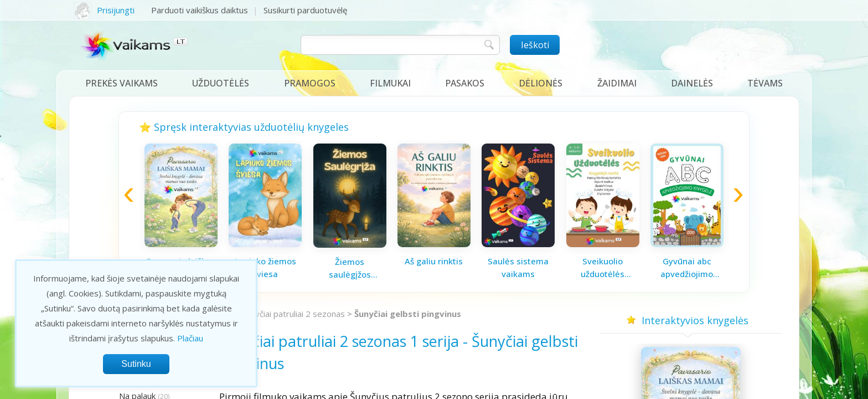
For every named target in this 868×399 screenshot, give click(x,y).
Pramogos (310, 83)
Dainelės (692, 83)
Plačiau (190, 338)
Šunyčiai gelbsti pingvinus (408, 314)
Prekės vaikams (122, 83)
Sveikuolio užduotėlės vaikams (603, 268)
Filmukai (390, 83)
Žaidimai (617, 83)
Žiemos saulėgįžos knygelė (350, 268)
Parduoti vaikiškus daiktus (200, 10)
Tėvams (765, 83)
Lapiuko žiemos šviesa (265, 267)
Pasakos (465, 83)
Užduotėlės (221, 83)
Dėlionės (541, 83)
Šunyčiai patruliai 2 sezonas (293, 314)
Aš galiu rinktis (434, 261)
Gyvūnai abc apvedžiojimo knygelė (687, 268)
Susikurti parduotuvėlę (305, 10)
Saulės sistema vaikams (518, 267)
